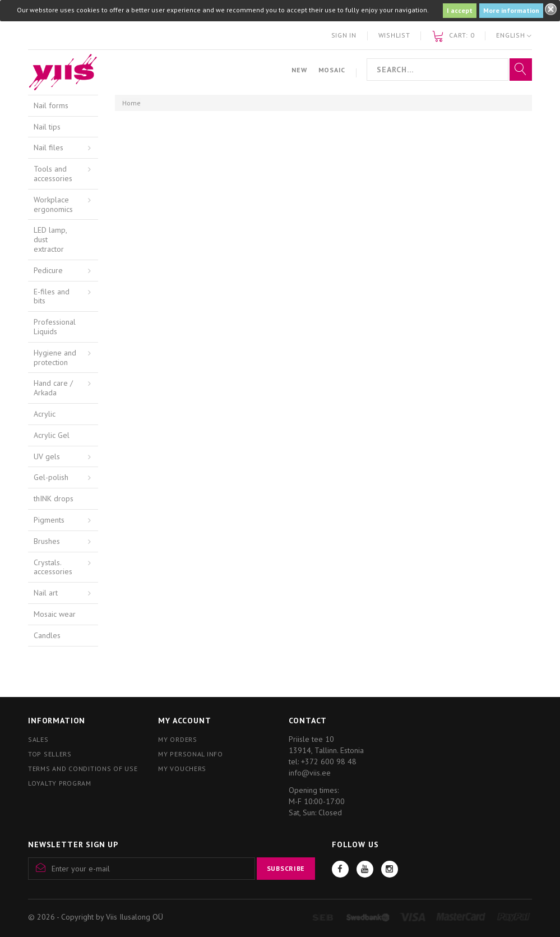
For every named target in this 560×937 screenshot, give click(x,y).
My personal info (191, 754)
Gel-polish (51, 477)
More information (511, 10)
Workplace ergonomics (53, 204)
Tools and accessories (53, 174)
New (299, 70)
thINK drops (54, 498)
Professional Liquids (55, 327)
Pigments (49, 520)
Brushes (47, 541)
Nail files (48, 147)
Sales (38, 739)
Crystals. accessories (53, 567)
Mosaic (332, 70)
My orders (177, 739)
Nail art (46, 593)
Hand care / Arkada (53, 388)
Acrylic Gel (52, 435)
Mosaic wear (55, 614)
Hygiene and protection (55, 357)
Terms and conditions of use (83, 768)
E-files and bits (52, 296)
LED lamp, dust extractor (50, 239)
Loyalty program (60, 783)
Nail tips (47, 127)
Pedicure (48, 270)
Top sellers (50, 754)
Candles (47, 635)
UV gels (47, 456)
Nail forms (51, 105)
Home (131, 103)
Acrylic (45, 414)
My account (184, 721)
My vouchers (182, 768)
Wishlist (394, 35)
